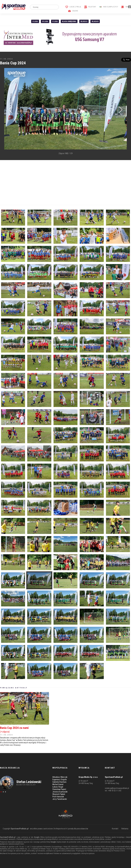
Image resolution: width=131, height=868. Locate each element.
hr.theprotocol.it (61, 829)
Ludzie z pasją (73, 7)
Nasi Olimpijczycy (109, 7)
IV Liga (45, 21)
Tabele (126, 7)
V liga (55, 21)
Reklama (125, 829)
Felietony (90, 7)
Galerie (73, 11)
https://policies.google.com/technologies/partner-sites (60, 837)
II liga (35, 21)
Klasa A (84, 21)
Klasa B (95, 21)
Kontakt (115, 829)
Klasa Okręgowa (69, 21)
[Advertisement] (65, 183)
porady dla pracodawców (78, 829)
